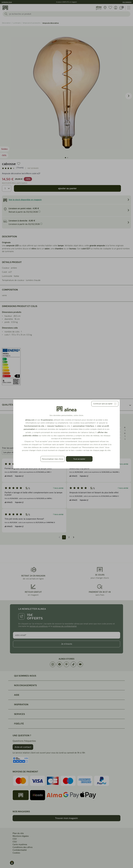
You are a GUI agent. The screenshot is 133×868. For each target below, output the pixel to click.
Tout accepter (79, 459)
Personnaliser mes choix (53, 459)
